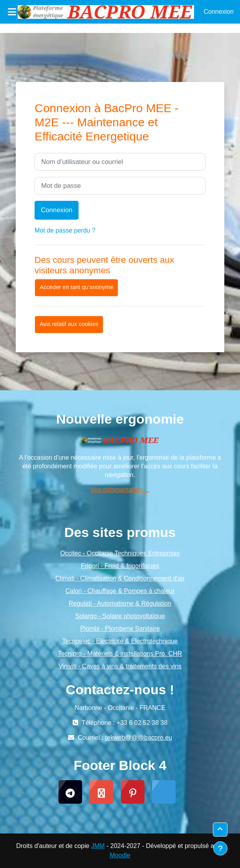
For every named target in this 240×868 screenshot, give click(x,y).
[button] (220, 830)
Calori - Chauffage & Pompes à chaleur (120, 591)
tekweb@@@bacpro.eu (139, 738)
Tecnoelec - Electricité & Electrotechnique (120, 641)
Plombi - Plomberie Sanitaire (120, 629)
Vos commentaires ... (120, 490)
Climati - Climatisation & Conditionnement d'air (120, 578)
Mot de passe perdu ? (65, 230)
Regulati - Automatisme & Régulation (120, 603)
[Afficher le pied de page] (220, 848)
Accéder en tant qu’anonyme (76, 287)
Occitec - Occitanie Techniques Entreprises (120, 553)
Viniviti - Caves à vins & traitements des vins (120, 666)
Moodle (120, 855)
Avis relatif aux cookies (69, 324)
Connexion (219, 12)
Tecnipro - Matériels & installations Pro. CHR (120, 654)
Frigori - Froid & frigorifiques (120, 566)
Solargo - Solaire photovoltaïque (120, 616)
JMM (98, 846)
